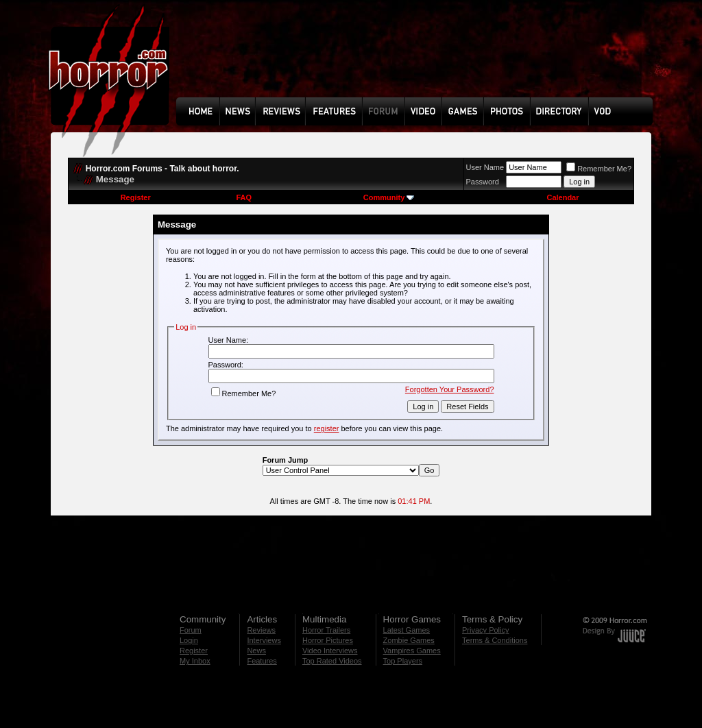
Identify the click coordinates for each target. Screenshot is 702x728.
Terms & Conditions (495, 640)
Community (389, 197)
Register (136, 197)
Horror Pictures (328, 640)
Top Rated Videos (332, 661)
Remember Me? (599, 169)
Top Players (403, 661)
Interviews (264, 640)
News (256, 651)
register (327, 428)
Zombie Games (409, 640)
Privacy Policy (485, 630)
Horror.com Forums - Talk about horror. (162, 169)
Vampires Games (412, 651)
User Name (485, 167)
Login (189, 640)
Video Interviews (330, 651)
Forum (191, 630)
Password (483, 182)
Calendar (562, 197)
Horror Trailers (326, 630)
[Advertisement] (419, 59)
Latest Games (407, 630)
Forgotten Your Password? (450, 389)
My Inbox (195, 661)
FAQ (244, 197)
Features (262, 661)
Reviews (261, 630)
